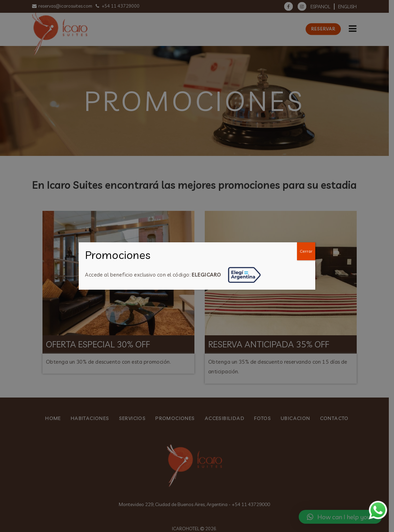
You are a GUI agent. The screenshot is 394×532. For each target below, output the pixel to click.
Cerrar (306, 251)
